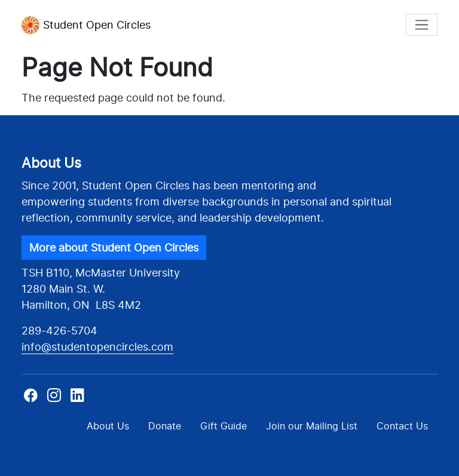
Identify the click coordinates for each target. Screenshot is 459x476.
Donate (165, 426)
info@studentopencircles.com (97, 347)
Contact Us (402, 426)
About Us (108, 426)
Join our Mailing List (312, 426)
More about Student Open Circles (114, 248)
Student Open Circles (86, 25)
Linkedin (77, 399)
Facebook (32, 399)
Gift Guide (224, 426)
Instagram (54, 399)
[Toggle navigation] (422, 25)
